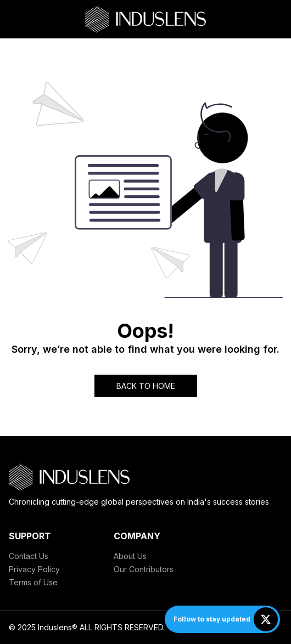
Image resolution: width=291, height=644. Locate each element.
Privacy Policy (34, 569)
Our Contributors (144, 569)
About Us (130, 556)
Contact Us (29, 556)
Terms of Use (33, 582)
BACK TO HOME (146, 386)
